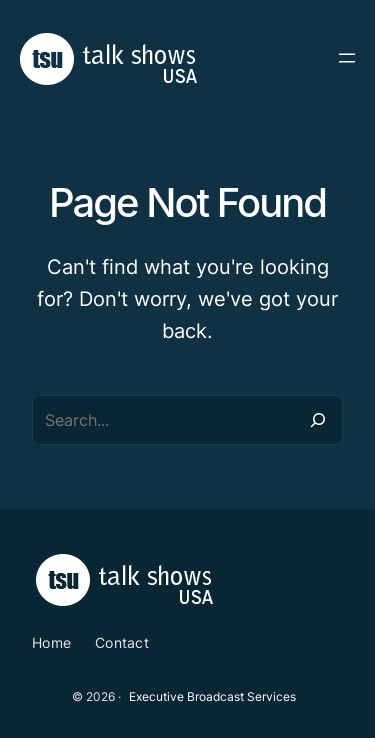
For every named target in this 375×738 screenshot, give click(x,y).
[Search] (318, 420)
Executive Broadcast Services (212, 696)
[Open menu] (347, 58)
